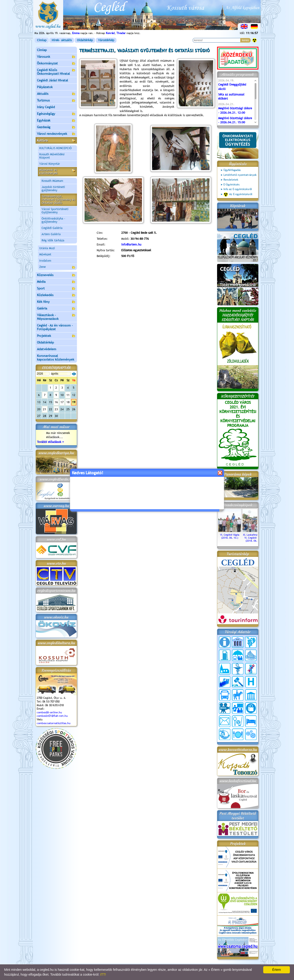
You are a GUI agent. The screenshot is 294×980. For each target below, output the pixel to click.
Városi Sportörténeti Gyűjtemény (55, 211)
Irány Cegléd (46, 107)
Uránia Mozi (47, 248)
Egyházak (56, 121)
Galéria (56, 309)
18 (68, 402)
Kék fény (56, 302)
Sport (56, 289)
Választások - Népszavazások (56, 317)
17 (62, 402)
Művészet (45, 254)
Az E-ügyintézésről (238, 194)
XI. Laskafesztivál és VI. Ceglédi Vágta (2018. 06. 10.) (254, 536)
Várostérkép (106, 40)
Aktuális (56, 94)
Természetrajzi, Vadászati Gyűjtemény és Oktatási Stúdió (58, 200)
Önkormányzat (56, 64)
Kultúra (56, 141)
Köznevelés (56, 275)
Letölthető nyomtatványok (240, 175)
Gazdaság (56, 127)
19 (74, 402)
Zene (57, 267)
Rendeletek (231, 180)
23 (56, 409)
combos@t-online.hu (49, 712)
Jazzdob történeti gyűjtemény (53, 189)
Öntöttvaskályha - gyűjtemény (53, 220)
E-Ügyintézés (232, 185)
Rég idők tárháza (53, 240)
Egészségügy (56, 114)
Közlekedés (56, 295)
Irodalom (45, 261)
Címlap (42, 40)
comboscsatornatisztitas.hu (54, 723)
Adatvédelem (47, 349)
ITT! (103, 974)
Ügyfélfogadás (232, 170)
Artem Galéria (51, 234)
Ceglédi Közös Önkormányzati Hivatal (56, 72)
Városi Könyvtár (50, 164)
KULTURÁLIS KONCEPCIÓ (55, 148)
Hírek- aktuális (62, 40)
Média (56, 282)
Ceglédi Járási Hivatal (52, 80)
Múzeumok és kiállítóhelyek (57, 172)
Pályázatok (45, 87)
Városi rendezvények (56, 134)
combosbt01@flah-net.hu (52, 716)
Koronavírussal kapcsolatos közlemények (56, 358)
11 (68, 395)
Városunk (56, 57)
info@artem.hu (131, 244)
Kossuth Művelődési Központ (52, 156)
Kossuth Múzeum (52, 181)
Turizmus (56, 101)
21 (45, 409)
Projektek (56, 336)
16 (56, 402)
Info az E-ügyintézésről (238, 189)
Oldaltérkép (85, 40)
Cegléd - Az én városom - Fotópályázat (55, 327)
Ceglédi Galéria (52, 228)
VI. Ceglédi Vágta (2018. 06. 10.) (230, 535)
